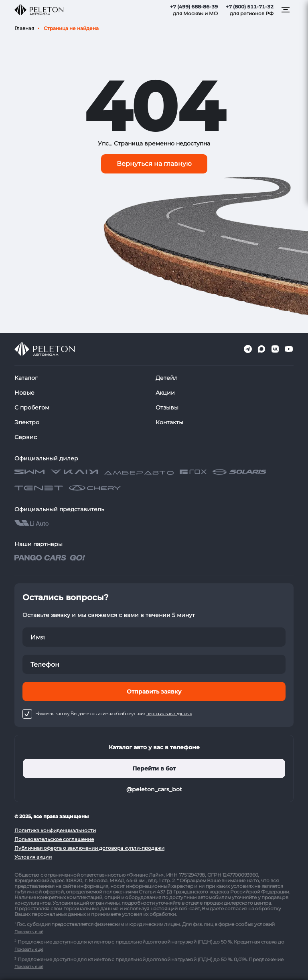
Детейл (167, 378)
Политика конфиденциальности (55, 830)
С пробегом (32, 407)
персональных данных (169, 714)
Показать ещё (29, 932)
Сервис (26, 437)
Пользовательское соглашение (54, 839)
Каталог (26, 378)
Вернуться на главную (154, 164)
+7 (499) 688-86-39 (194, 7)
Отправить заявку (154, 692)
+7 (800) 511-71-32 (250, 7)
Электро (27, 422)
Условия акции (33, 857)
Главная (24, 28)
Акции (165, 393)
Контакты (169, 422)
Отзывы (167, 407)
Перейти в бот (154, 768)
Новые (24, 393)
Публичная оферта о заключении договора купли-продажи (89, 848)
